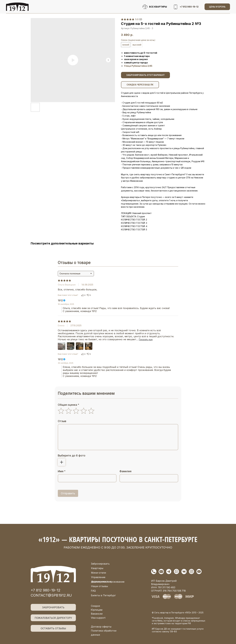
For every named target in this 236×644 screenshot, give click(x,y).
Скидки (95, 606)
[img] (53, 574)
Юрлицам (97, 610)
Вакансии (97, 614)
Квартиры (97, 568)
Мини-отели (99, 573)
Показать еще (146, 339)
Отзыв (62, 421)
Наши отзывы (99, 586)
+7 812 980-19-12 (46, 590)
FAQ (93, 591)
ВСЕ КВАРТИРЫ (158, 7)
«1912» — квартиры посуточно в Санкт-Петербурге (118, 539)
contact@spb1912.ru (51, 595)
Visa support (98, 618)
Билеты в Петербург (103, 595)
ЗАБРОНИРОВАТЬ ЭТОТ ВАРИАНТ (145, 75)
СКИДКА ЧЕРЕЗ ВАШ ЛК (140, 85)
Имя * (62, 471)
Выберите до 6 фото (72, 455)
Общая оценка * (68, 405)
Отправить (68, 493)
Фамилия (125, 471)
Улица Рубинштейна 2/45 (138, 66)
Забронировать (100, 564)
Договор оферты (101, 627)
